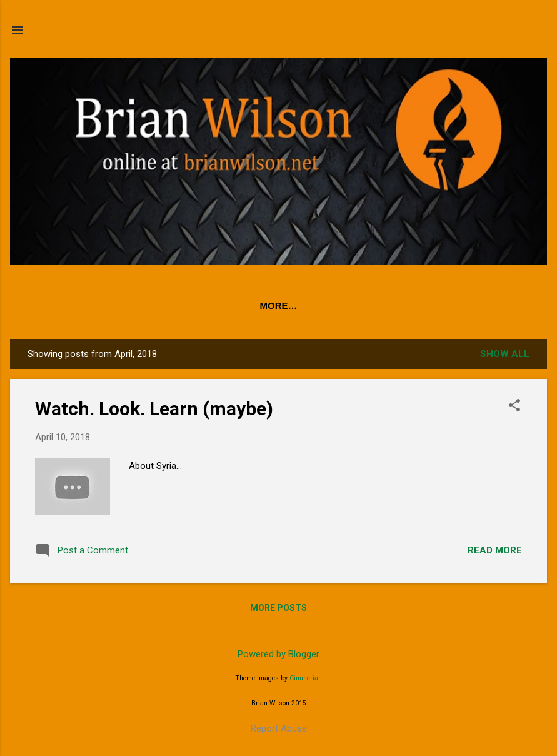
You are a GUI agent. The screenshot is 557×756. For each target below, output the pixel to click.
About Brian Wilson (424, 305)
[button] (514, 406)
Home (94, 305)
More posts (278, 608)
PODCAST (153, 305)
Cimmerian (306, 678)
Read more (495, 550)
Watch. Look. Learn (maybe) (154, 409)
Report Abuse (279, 728)
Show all (505, 354)
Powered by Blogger (278, 654)
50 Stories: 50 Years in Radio (274, 305)
